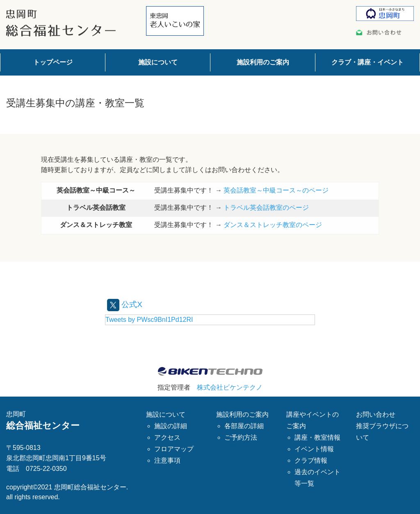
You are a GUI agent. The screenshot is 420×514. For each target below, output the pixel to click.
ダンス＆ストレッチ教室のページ (273, 225)
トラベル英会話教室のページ (266, 208)
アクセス (167, 437)
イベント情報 (314, 449)
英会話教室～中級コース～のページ (276, 190)
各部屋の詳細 (244, 426)
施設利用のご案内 (263, 62)
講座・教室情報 (317, 437)
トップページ (53, 62)
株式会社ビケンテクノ (230, 387)
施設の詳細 (171, 426)
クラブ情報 (311, 460)
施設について (158, 62)
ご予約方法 (241, 437)
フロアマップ (174, 449)
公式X (125, 304)
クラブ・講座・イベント (367, 62)
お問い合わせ (376, 414)
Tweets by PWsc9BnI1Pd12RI (149, 320)
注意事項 (167, 460)
